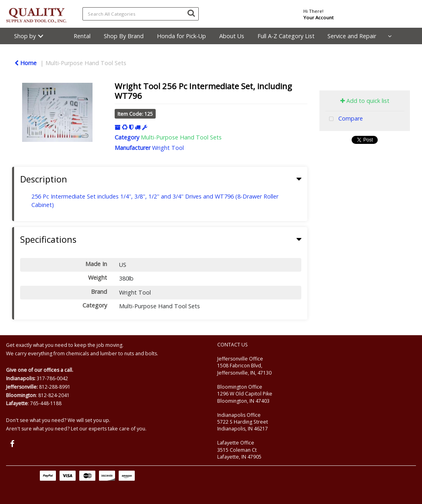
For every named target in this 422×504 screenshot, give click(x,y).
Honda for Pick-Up (181, 36)
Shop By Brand (124, 36)
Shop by (25, 36)
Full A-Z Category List (286, 36)
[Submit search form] (191, 13)
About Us (232, 36)
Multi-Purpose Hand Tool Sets (86, 63)
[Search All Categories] (141, 14)
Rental (82, 36)
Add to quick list (365, 101)
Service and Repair (352, 36)
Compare (344, 119)
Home (26, 63)
